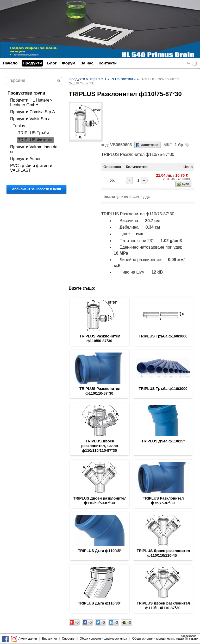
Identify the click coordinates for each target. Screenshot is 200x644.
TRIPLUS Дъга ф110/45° (100, 551)
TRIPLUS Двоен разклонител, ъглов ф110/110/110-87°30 (100, 446)
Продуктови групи (26, 93)
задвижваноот (190, 638)
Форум (68, 63)
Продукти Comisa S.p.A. (33, 112)
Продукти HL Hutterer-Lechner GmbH (31, 102)
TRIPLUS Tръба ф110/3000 (163, 389)
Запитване (150, 145)
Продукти (32, 63)
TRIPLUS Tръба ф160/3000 (163, 336)
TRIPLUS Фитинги (35, 140)
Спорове (68, 639)
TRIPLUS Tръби (33, 133)
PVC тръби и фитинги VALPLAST (31, 168)
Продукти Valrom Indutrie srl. (34, 149)
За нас (87, 63)
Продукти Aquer (25, 159)
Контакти (108, 63)
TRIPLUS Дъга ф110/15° (163, 441)
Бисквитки (49, 639)
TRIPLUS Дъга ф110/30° (100, 603)
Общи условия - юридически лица (157, 639)
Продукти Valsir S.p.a (30, 119)
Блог (52, 63)
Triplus (19, 126)
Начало (10, 63)
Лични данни (28, 639)
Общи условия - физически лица (103, 639)
